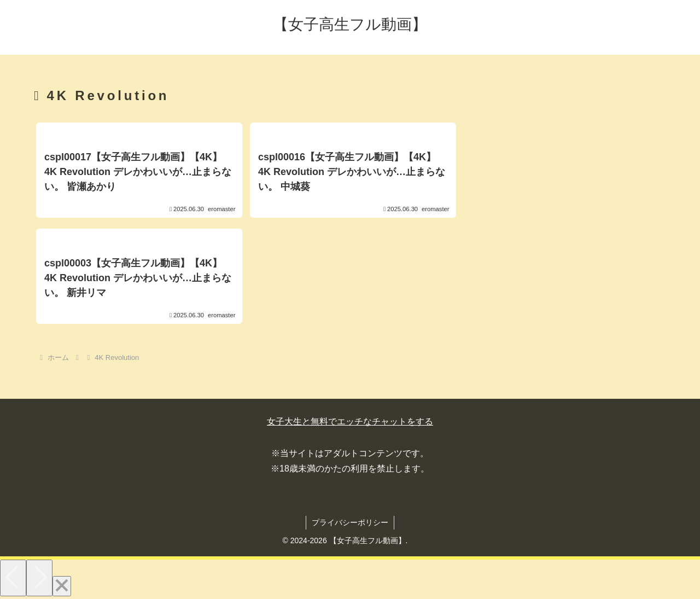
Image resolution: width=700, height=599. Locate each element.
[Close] (62, 586)
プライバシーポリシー (350, 522)
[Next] (39, 578)
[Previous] (13, 578)
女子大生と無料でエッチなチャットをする (350, 421)
